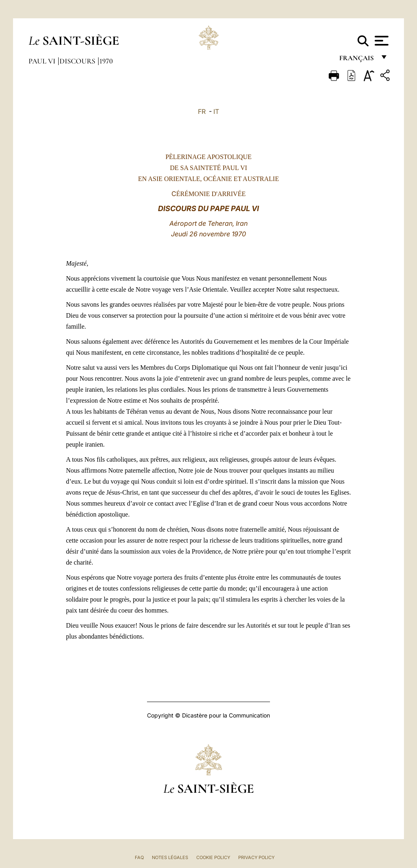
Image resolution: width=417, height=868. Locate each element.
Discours (78, 61)
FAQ (139, 857)
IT (216, 111)
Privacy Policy (256, 857)
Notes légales (170, 857)
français (357, 60)
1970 (106, 61)
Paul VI (43, 61)
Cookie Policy (213, 857)
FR (202, 111)
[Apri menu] (381, 41)
